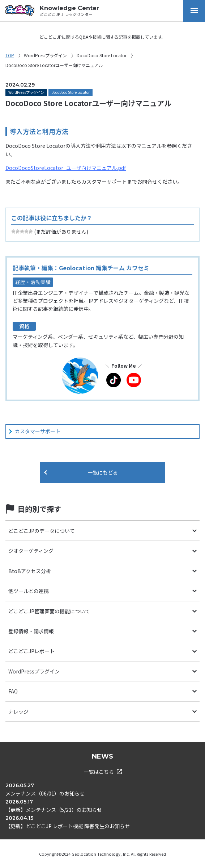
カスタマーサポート (38, 431)
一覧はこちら (103, 772)
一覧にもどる (103, 472)
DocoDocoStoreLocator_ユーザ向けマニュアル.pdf (66, 168)
